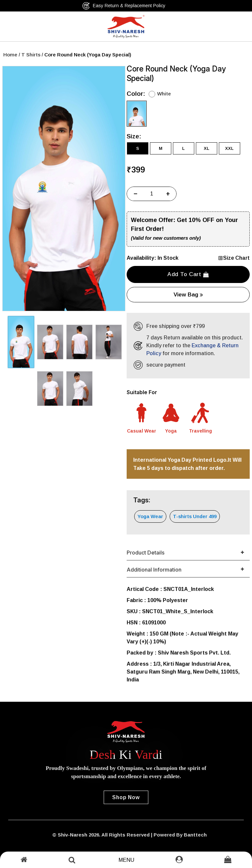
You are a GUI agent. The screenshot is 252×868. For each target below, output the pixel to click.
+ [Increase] (168, 194)
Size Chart (234, 258)
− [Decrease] (136, 194)
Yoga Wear (150, 516)
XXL (229, 148)
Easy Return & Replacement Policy (124, 6)
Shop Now (126, 797)
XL (207, 148)
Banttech (195, 835)
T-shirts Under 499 (195, 516)
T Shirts (31, 55)
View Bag (188, 295)
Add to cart (188, 274)
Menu (126, 860)
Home (10, 55)
